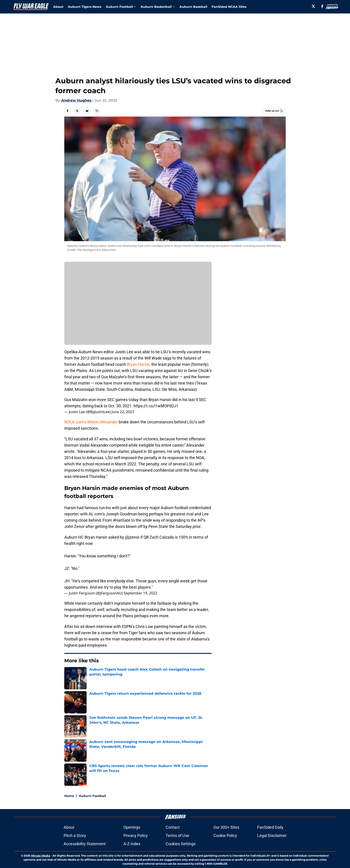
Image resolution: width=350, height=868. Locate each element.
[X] (313, 6)
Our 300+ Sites (226, 827)
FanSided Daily (270, 827)
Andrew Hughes (76, 100)
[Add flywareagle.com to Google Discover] (274, 111)
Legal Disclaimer (272, 836)
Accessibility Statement (85, 844)
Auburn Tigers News (85, 7)
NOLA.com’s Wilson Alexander (91, 422)
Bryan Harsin (138, 364)
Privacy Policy (136, 836)
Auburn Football (92, 796)
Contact (173, 827)
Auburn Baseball (193, 7)
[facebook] (322, 6)
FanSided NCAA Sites (229, 7)
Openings (132, 827)
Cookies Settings (181, 844)
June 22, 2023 (123, 412)
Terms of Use (177, 836)
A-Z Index (132, 844)
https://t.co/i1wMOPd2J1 (156, 406)
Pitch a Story (75, 836)
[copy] (97, 111)
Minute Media (41, 856)
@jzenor (132, 537)
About (58, 7)
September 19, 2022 (140, 593)
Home (69, 796)
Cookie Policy (225, 836)
